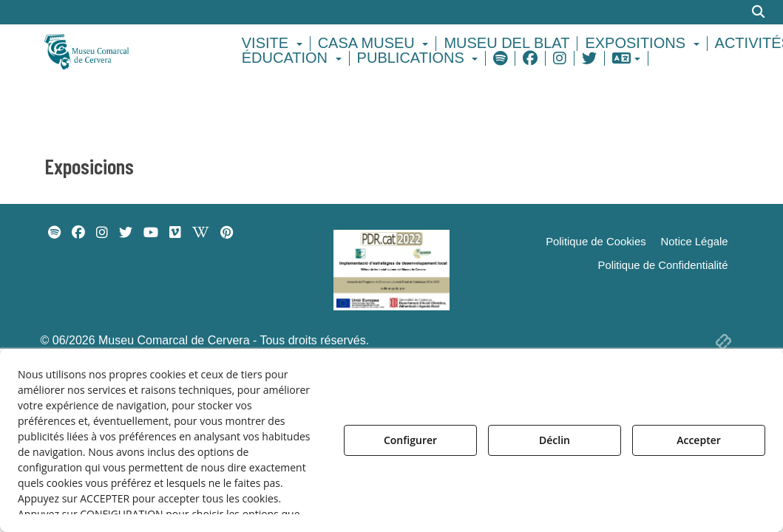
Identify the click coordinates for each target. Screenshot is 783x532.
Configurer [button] (410, 440)
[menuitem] (274, 44)
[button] (123, 51)
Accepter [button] (699, 440)
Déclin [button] (555, 440)
